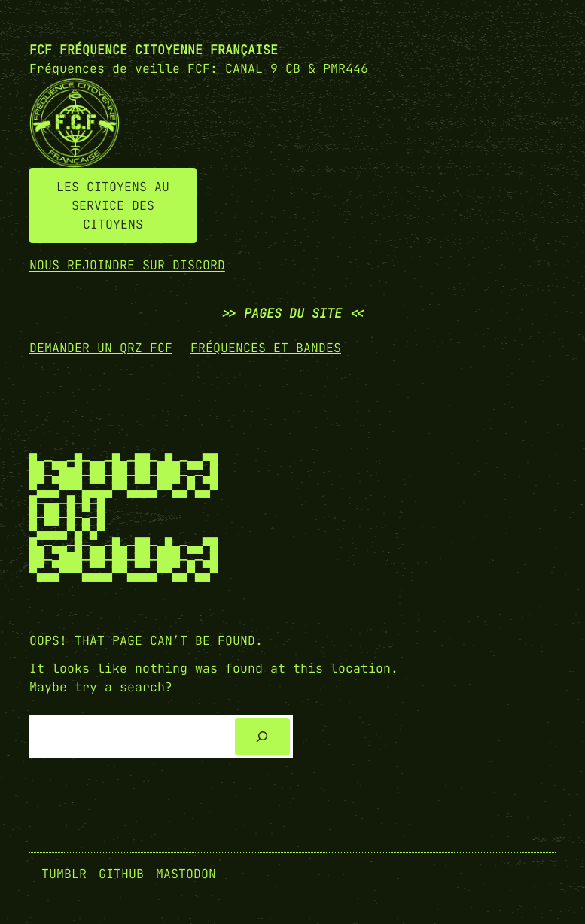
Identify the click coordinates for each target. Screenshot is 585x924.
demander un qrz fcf (101, 348)
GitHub (121, 874)
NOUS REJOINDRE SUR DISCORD (127, 265)
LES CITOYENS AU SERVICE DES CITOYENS (113, 205)
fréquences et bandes (266, 348)
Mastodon (186, 874)
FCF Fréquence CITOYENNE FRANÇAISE (154, 50)
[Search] (262, 737)
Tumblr (64, 874)
